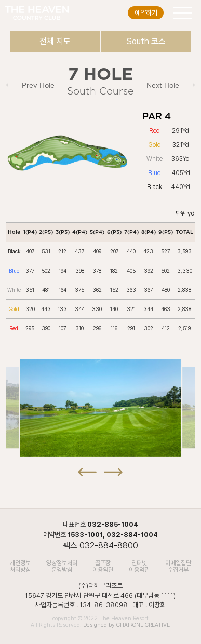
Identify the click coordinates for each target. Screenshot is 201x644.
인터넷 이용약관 (139, 567)
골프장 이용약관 (103, 567)
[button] (87, 467)
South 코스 (146, 41)
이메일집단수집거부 (178, 567)
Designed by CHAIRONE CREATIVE (126, 625)
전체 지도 (55, 41)
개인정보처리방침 (20, 567)
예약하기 (146, 13)
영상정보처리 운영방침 (62, 567)
